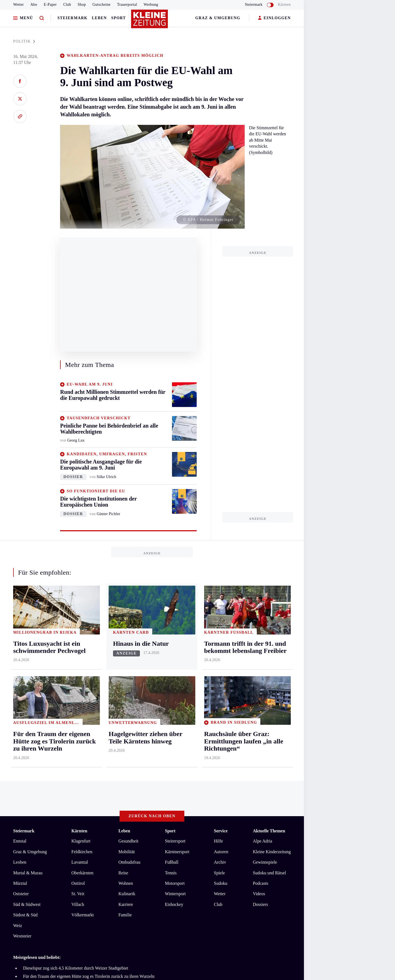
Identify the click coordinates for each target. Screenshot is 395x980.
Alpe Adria (263, 841)
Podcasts (261, 883)
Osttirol (78, 883)
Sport (119, 18)
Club (67, 5)
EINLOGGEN (274, 18)
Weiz (18, 926)
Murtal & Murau (28, 873)
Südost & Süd (25, 915)
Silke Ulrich (106, 477)
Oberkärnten (82, 873)
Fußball (172, 862)
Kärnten (284, 5)
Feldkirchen (82, 852)
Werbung (151, 5)
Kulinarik (127, 894)
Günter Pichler (108, 514)
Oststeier (21, 894)
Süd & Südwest (27, 904)
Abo (34, 5)
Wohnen (126, 883)
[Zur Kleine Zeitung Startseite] (151, 22)
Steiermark (72, 18)
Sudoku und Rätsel (270, 873)
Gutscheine (101, 5)
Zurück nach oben (152, 816)
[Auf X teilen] (20, 99)
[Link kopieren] (20, 116)
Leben (99, 18)
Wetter (19, 5)
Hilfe (218, 841)
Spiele (219, 873)
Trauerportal (127, 5)
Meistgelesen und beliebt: (37, 957)
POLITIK (24, 41)
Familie (125, 915)
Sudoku (221, 883)
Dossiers (260, 904)
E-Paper (50, 5)
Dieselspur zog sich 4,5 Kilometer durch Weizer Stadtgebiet (76, 968)
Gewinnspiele (265, 862)
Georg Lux (76, 440)
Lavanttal (80, 862)
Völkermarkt (83, 915)
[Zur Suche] (42, 18)
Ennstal (20, 841)
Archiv (220, 862)
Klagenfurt (81, 841)
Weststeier (22, 936)
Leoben (20, 862)
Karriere (126, 904)
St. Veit (78, 894)
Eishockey (174, 904)
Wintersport (175, 894)
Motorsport (175, 883)
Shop (82, 5)
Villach (78, 904)
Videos (259, 894)
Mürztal (20, 883)
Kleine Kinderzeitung (272, 852)
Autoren (221, 852)
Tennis (171, 873)
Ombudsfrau (129, 862)
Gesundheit (129, 841)
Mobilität (127, 852)
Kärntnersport (177, 852)
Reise (123, 873)
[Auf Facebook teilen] (20, 81)
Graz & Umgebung (218, 18)
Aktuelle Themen (269, 831)
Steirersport (175, 841)
